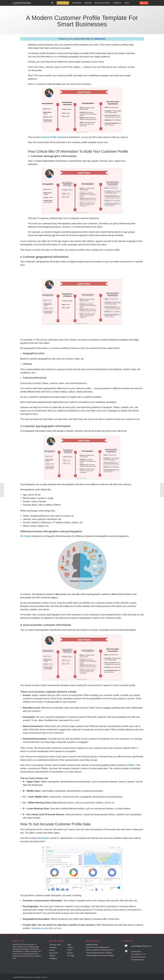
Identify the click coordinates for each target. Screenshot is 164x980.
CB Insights (26, 536)
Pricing (52, 950)
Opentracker (44, 838)
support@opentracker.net (141, 946)
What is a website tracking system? (100, 950)
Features (53, 947)
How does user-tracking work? (98, 947)
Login (69, 945)
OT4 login (71, 955)
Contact (70, 947)
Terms (70, 950)
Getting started (92, 944)
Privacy (70, 953)
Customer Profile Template (53, 137)
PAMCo (131, 765)
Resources (54, 953)
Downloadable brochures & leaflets (100, 955)
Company (53, 958)
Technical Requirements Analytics (99, 953)
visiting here (100, 39)
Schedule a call (39, 928)
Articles (52, 955)
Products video (55, 945)
